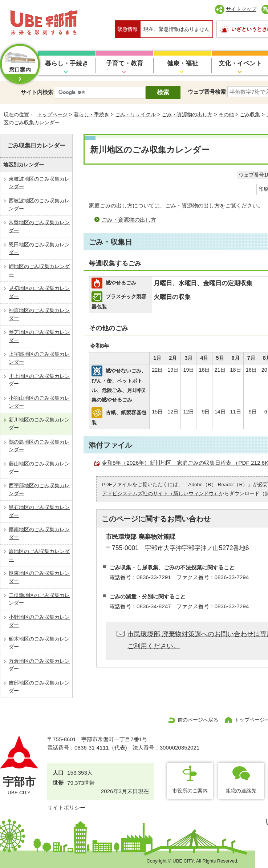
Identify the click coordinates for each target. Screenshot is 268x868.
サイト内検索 (37, 92)
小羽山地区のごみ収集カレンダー (39, 402)
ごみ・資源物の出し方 (187, 114)
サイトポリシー (66, 808)
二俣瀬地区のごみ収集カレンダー (39, 599)
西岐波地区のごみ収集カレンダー (39, 205)
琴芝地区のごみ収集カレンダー (39, 336)
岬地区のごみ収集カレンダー (39, 270)
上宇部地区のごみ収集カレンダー (39, 358)
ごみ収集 (250, 114)
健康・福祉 (182, 63)
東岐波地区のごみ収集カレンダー (39, 183)
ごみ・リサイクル (135, 114)
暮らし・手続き (67, 63)
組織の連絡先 (241, 791)
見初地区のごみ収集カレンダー (39, 292)
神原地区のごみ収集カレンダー (39, 314)
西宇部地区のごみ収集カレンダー (39, 489)
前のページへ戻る (198, 720)
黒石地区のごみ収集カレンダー (39, 511)
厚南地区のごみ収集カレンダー (39, 533)
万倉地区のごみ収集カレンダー (39, 665)
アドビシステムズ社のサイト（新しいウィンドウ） (161, 494)
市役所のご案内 (190, 791)
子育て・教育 (125, 63)
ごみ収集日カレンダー (36, 146)
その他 (226, 114)
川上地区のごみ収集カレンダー (39, 380)
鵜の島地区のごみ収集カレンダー (39, 446)
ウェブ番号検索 (207, 92)
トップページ (52, 114)
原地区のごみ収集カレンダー (39, 555)
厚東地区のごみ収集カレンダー (39, 577)
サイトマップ (241, 9)
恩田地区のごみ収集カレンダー (39, 249)
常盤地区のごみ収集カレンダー (39, 226)
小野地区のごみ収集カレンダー (39, 621)
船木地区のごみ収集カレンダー (39, 643)
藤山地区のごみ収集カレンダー (39, 468)
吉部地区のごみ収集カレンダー (39, 687)
